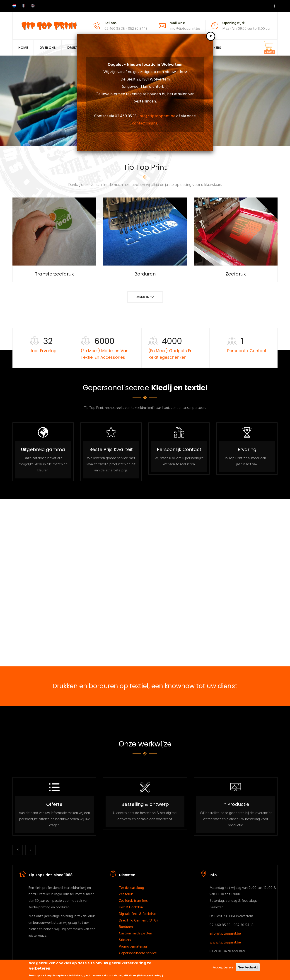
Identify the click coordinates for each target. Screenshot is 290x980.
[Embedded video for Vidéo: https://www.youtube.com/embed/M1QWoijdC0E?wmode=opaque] (145, 583)
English (33, 6)
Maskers (214, 48)
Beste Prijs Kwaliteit (111, 449)
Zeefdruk (126, 894)
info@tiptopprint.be (157, 116)
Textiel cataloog (132, 888)
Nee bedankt (248, 967)
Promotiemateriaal (133, 947)
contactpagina (145, 123)
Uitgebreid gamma (43, 449)
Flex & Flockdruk (131, 907)
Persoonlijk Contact (179, 449)
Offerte (54, 804)
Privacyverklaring (150, 976)
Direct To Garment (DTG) (138, 921)
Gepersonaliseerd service (138, 953)
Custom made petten (135, 934)
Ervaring (247, 449)
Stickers (125, 940)
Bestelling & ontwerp (145, 804)
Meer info (145, 297)
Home (23, 48)
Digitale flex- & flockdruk (138, 914)
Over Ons (48, 48)
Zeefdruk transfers (133, 901)
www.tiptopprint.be (225, 943)
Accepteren (223, 967)
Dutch (14, 6)
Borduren (126, 927)
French (24, 6)
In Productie (236, 804)
